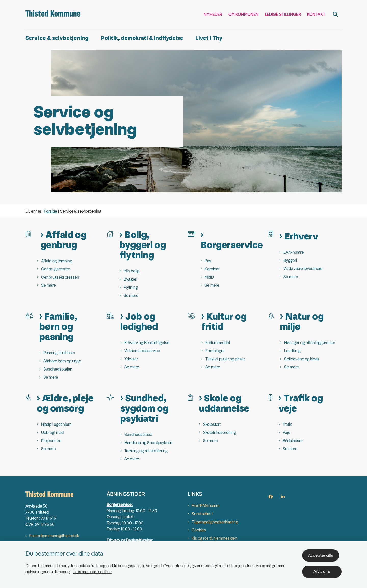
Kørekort (212, 269)
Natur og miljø (302, 322)
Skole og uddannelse (224, 404)
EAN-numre (294, 252)
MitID (209, 277)
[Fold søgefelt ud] (335, 14)
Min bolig (132, 271)
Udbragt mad (52, 432)
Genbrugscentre (56, 269)
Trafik (287, 424)
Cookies (199, 530)
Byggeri (130, 279)
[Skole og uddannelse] (190, 397)
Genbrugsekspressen (60, 277)
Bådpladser (293, 441)
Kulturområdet (218, 343)
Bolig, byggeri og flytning (143, 245)
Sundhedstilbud (138, 434)
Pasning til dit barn (59, 353)
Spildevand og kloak (302, 359)
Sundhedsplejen (58, 369)
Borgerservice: (120, 504)
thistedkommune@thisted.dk (54, 536)
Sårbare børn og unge (62, 361)
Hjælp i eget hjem (56, 424)
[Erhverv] (271, 234)
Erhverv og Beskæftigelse (147, 343)
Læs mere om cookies (93, 570)
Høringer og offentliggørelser (310, 343)
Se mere (48, 285)
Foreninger (215, 351)
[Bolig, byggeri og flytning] (110, 234)
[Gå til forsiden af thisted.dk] (53, 14)
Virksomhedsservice (142, 351)
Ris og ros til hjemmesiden (214, 538)
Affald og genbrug (63, 240)
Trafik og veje (301, 404)
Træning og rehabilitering (146, 451)
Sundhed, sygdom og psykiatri (144, 409)
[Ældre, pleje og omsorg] (28, 397)
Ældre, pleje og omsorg (65, 404)
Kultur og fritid (224, 322)
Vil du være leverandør (303, 268)
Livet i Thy (209, 38)
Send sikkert (202, 514)
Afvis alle (323, 570)
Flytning (131, 287)
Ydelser (131, 359)
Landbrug (292, 351)
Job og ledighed (139, 322)
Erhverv (301, 237)
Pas (208, 261)
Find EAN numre (206, 505)
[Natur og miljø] (271, 315)
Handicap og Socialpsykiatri (148, 443)
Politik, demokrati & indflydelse (142, 38)
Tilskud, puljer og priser (225, 359)
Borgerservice (232, 245)
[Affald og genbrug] (28, 234)
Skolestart (212, 424)
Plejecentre (51, 441)
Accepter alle (323, 553)
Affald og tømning (57, 261)
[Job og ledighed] (110, 315)
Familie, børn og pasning (58, 327)
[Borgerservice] (191, 234)
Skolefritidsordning (220, 432)
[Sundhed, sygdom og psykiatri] (110, 397)
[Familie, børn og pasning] (29, 315)
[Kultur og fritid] (191, 315)
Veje (286, 432)
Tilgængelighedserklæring (215, 522)
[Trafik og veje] (271, 397)
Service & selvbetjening (57, 38)
